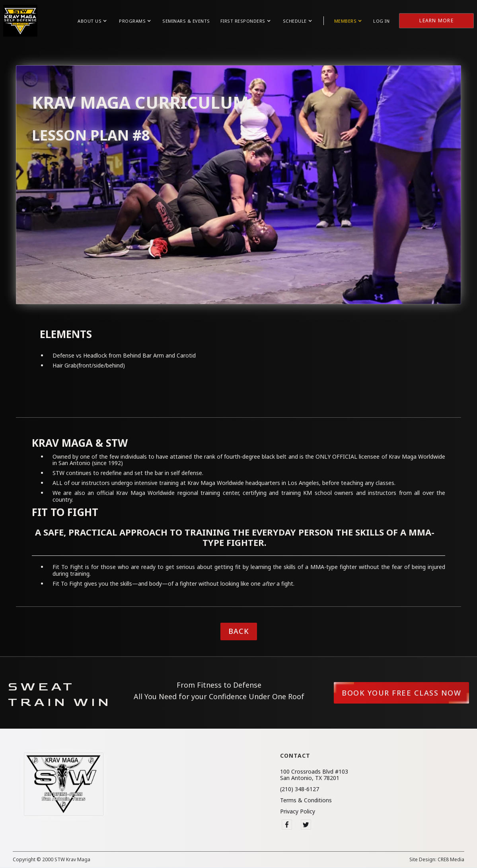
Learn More (436, 21)
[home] (20, 21)
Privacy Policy (298, 811)
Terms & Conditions (306, 800)
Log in (381, 21)
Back (239, 631)
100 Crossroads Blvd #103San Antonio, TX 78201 (314, 775)
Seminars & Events (186, 21)
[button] (92, 21)
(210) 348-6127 (300, 789)
